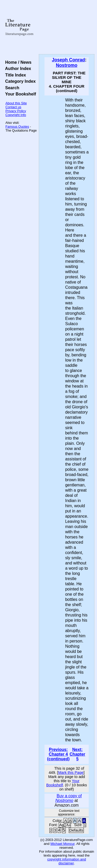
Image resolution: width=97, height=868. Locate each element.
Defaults (76, 830)
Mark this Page (71, 773)
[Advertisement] (67, 27)
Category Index (19, 81)
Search (11, 88)
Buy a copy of (69, 798)
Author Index (17, 68)
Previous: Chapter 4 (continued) (58, 754)
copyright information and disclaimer (67, 861)
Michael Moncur (62, 844)
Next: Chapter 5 (77, 754)
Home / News (17, 62)
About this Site (16, 103)
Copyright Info (16, 115)
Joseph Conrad (69, 60)
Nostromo (67, 65)
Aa (62, 825)
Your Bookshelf (19, 94)
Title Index (14, 75)
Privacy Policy (16, 111)
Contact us (13, 107)
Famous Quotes (17, 127)
